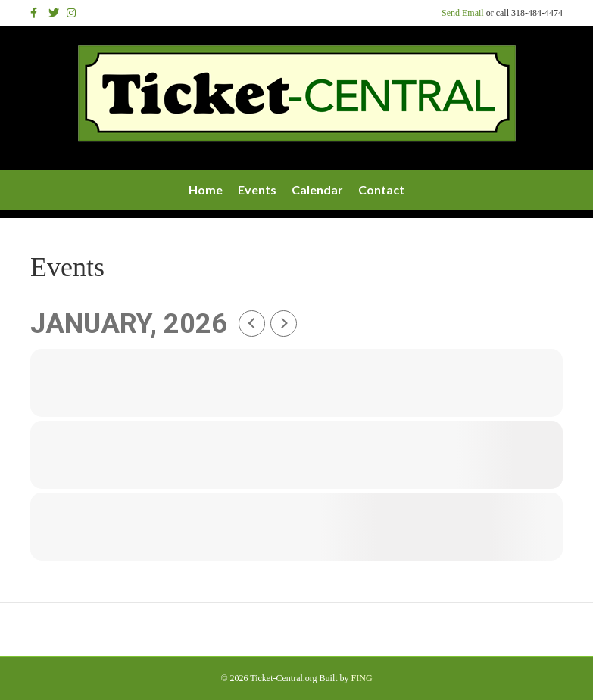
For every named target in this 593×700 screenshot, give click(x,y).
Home (206, 190)
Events (257, 190)
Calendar (317, 190)
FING (362, 678)
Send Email (463, 13)
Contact (381, 190)
